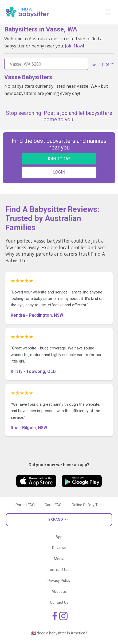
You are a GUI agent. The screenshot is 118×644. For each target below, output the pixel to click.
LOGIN (59, 172)
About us (59, 591)
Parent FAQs (26, 505)
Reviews (59, 548)
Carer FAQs (54, 505)
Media (59, 559)
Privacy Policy (59, 581)
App (59, 537)
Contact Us (59, 602)
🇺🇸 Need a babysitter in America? (59, 633)
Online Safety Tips (87, 505)
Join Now (74, 46)
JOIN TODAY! (59, 159)
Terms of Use (59, 570)
